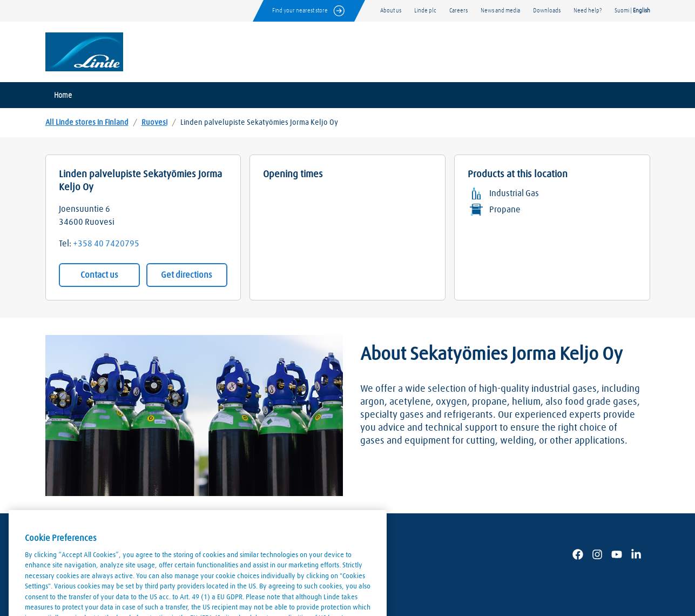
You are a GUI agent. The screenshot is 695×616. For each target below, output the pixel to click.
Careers (458, 11)
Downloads (547, 11)
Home (63, 96)
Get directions (187, 275)
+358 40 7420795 (106, 244)
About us (391, 11)
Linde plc (425, 11)
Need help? (588, 11)
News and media (500, 11)
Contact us (99, 275)
